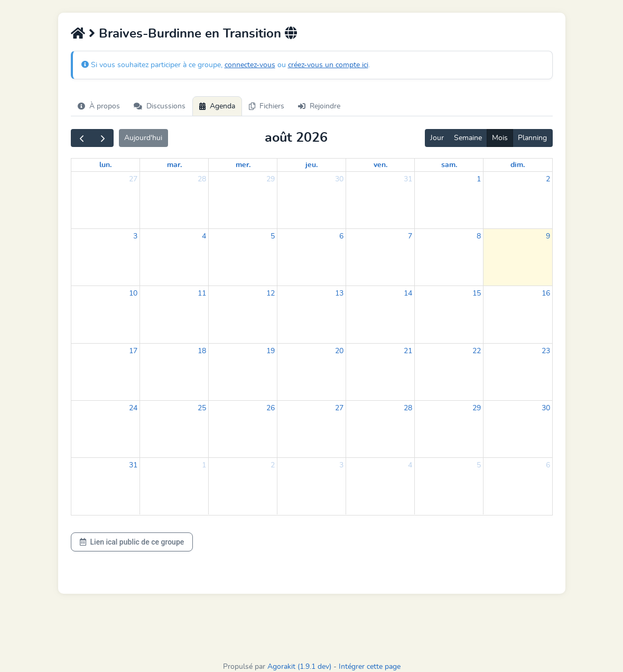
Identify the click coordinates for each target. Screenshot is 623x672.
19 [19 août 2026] (271, 351)
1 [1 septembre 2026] (204, 465)
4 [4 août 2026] (204, 236)
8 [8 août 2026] (479, 236)
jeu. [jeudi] (311, 165)
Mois (500, 138)
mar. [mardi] (174, 165)
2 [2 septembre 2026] (273, 465)
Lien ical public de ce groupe (132, 542)
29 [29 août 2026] (477, 408)
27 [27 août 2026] (339, 408)
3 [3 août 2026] (135, 236)
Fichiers (267, 106)
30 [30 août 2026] (546, 408)
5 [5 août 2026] (273, 236)
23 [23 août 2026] (546, 351)
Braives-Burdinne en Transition (190, 34)
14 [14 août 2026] (408, 293)
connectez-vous (250, 65)
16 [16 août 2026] (546, 293)
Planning (532, 138)
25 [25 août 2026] (202, 408)
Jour (437, 138)
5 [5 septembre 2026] (479, 465)
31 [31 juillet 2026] (408, 179)
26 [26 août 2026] (271, 408)
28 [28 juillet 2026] (202, 179)
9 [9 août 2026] (548, 236)
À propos (99, 106)
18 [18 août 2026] (202, 351)
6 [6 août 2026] (341, 236)
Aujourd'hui (143, 138)
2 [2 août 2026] (548, 179)
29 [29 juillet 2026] (271, 179)
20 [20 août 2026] (339, 351)
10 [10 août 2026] (133, 293)
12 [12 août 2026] (271, 293)
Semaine (468, 138)
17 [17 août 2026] (133, 351)
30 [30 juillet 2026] (339, 179)
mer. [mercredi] (243, 165)
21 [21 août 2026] (408, 351)
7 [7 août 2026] (410, 236)
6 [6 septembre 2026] (548, 465)
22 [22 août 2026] (477, 351)
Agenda (217, 106)
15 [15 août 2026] (477, 293)
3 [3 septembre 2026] (341, 465)
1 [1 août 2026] (479, 179)
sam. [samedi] (449, 165)
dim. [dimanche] (518, 165)
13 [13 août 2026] (339, 293)
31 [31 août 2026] (133, 465)
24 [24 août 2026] (133, 408)
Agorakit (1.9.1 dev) (299, 667)
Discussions (160, 106)
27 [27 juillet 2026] (133, 179)
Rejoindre (319, 106)
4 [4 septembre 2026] (410, 465)
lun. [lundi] (105, 165)
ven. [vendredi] (380, 165)
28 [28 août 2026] (408, 408)
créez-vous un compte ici (328, 65)
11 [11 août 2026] (202, 293)
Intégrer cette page (370, 667)
